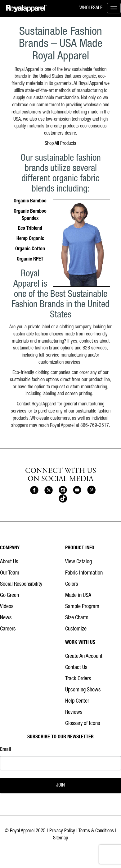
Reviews (74, 713)
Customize (76, 629)
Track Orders (78, 679)
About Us (9, 562)
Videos (7, 607)
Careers (8, 629)
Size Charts (77, 618)
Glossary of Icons (83, 724)
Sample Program (82, 607)
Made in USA (78, 596)
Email (6, 750)
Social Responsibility (21, 584)
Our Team (10, 573)
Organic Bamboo (30, 201)
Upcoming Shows (83, 690)
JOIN (60, 786)
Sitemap (60, 838)
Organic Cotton (30, 249)
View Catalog (78, 562)
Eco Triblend (30, 229)
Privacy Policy (62, 831)
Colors (72, 584)
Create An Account (84, 657)
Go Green (9, 596)
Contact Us (76, 668)
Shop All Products (60, 144)
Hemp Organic (30, 239)
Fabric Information (84, 573)
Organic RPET (30, 260)
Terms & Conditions (96, 831)
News (6, 618)
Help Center (77, 701)
